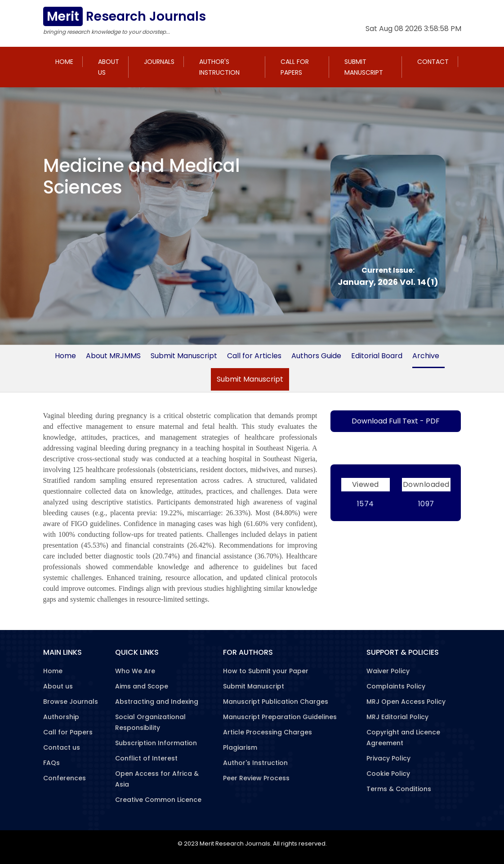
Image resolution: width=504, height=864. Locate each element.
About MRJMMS (113, 356)
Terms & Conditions (399, 789)
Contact (433, 62)
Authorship (61, 717)
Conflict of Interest (146, 758)
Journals (159, 62)
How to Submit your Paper (266, 671)
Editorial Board (377, 356)
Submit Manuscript (364, 67)
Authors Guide (316, 356)
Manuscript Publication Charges (276, 702)
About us (109, 67)
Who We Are (135, 671)
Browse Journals (71, 702)
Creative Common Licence (158, 800)
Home (64, 62)
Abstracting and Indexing (157, 702)
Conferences (65, 778)
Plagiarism (240, 747)
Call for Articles (254, 356)
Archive (426, 356)
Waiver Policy (388, 671)
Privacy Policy (388, 758)
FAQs (51, 763)
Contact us (62, 747)
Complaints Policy (396, 686)
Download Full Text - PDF (396, 421)
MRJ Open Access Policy (406, 702)
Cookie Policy (388, 774)
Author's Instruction (219, 67)
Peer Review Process (256, 778)
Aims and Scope (142, 686)
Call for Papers (295, 67)
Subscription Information (156, 743)
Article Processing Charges (268, 732)
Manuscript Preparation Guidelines (280, 717)
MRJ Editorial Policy (397, 717)
